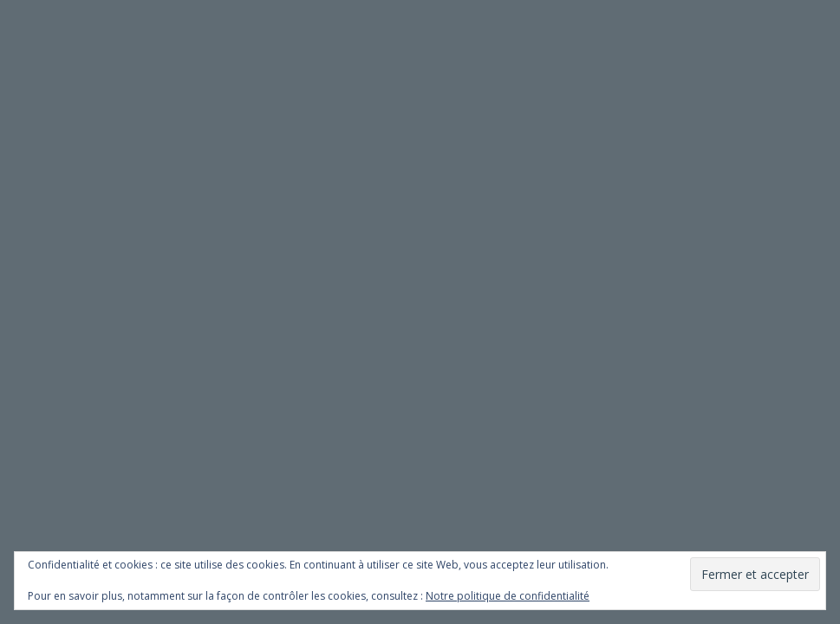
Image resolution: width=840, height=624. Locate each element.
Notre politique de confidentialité (508, 596)
